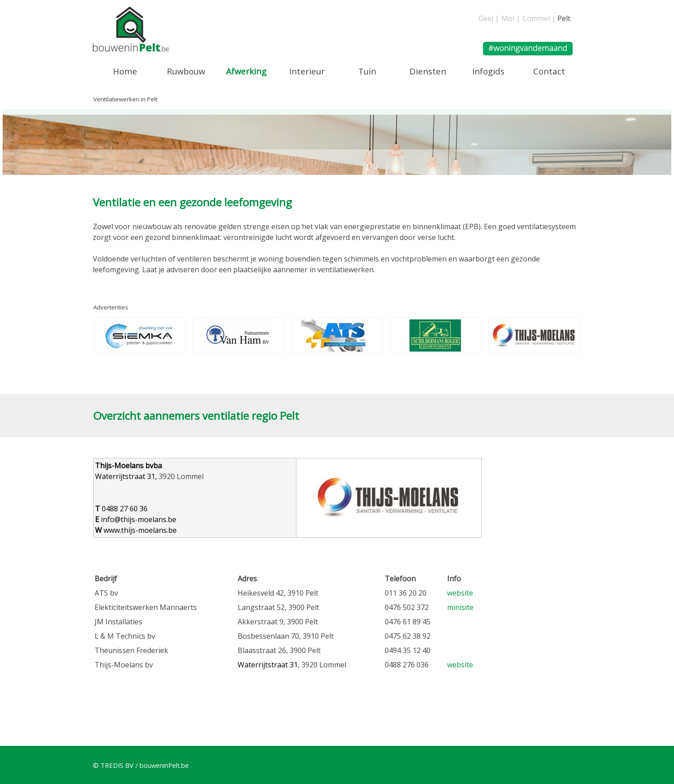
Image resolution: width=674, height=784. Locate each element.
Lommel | (539, 18)
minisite (460, 607)
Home (125, 71)
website (460, 593)
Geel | (489, 18)
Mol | (511, 18)
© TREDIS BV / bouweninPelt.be (141, 765)
